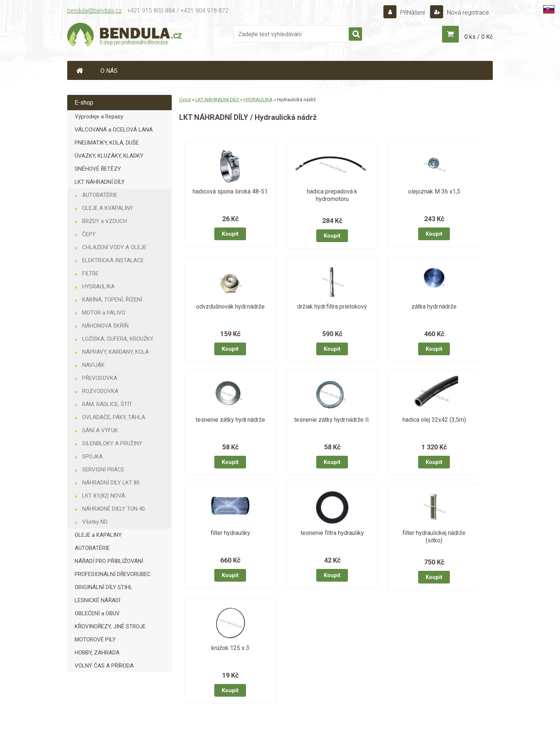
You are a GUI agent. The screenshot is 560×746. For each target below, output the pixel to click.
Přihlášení (413, 13)
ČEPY (89, 234)
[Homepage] (80, 70)
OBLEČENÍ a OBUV (97, 613)
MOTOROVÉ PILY (95, 640)
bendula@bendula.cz (94, 11)
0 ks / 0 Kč (479, 37)
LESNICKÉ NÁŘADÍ (97, 600)
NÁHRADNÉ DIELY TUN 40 (113, 509)
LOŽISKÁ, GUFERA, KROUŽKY (118, 339)
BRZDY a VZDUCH (105, 221)
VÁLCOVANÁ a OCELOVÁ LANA (114, 130)
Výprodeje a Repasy (99, 117)
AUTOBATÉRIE (100, 195)
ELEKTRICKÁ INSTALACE (113, 260)
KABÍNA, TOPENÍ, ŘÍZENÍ (112, 300)
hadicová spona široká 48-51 (230, 191)
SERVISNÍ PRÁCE (103, 470)
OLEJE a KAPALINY (98, 535)
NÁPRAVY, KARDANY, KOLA (116, 352)
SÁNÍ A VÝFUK (100, 430)
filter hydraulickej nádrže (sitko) (434, 537)
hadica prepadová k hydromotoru (332, 195)
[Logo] (125, 36)
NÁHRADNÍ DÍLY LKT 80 (111, 483)
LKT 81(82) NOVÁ (104, 496)
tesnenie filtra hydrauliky (332, 533)
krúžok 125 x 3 (230, 648)
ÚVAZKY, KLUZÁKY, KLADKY (109, 156)
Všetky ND (95, 522)
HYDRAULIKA (98, 287)
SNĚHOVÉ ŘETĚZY (98, 169)
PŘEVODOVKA (100, 378)
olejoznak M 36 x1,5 (434, 191)
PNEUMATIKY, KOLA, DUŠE (107, 143)
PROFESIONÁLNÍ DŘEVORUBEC (113, 574)
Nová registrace (467, 13)
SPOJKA (92, 456)
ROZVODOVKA (100, 391)
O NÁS (109, 71)
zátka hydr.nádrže (434, 307)
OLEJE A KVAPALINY (108, 208)
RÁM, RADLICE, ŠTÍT (107, 404)
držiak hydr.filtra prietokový (332, 307)
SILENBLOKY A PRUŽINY (112, 443)
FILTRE (90, 273)
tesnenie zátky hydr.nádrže (230, 420)
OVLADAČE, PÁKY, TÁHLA (114, 417)
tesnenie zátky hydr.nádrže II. (332, 420)
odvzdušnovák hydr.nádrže (230, 307)
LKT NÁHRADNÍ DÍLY (100, 182)
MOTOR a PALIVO (104, 313)
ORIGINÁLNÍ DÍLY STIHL (104, 587)
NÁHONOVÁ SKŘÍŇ (105, 326)
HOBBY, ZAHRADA (97, 653)
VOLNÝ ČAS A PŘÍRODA (104, 666)
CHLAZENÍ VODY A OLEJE (114, 247)
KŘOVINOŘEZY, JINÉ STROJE (110, 626)
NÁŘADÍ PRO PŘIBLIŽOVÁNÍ (109, 561)
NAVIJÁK (93, 365)
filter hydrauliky (230, 533)
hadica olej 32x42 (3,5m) (434, 420)
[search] (355, 34)
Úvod (185, 100)
